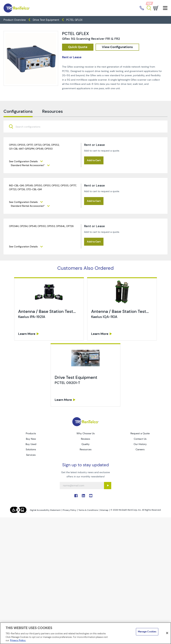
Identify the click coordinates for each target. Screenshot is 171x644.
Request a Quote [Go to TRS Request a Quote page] (140, 433)
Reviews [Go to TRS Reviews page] (85, 439)
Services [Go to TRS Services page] (31, 455)
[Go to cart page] (156, 8)
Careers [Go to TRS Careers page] (140, 449)
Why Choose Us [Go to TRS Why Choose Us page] (86, 433)
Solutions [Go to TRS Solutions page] (31, 449)
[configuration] (117, 47)
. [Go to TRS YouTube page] (91, 496)
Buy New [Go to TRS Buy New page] (31, 439)
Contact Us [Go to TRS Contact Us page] (140, 439)
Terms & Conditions (88, 510)
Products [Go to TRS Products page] (31, 433)
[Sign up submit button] (108, 486)
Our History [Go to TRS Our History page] (140, 444)
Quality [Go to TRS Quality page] (85, 444)
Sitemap (104, 510)
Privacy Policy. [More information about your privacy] (18, 640)
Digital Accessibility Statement (45, 510)
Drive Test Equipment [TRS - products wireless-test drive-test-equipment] (46, 20)
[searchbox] (30, 144)
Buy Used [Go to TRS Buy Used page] (31, 444)
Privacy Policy (70, 510)
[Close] (167, 633)
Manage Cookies (147, 632)
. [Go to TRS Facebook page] (76, 496)
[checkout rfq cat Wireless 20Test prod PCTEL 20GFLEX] (78, 47)
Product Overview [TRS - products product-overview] (15, 20)
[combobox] (85, 144)
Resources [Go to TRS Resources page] (86, 449)
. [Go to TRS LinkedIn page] (83, 496)
